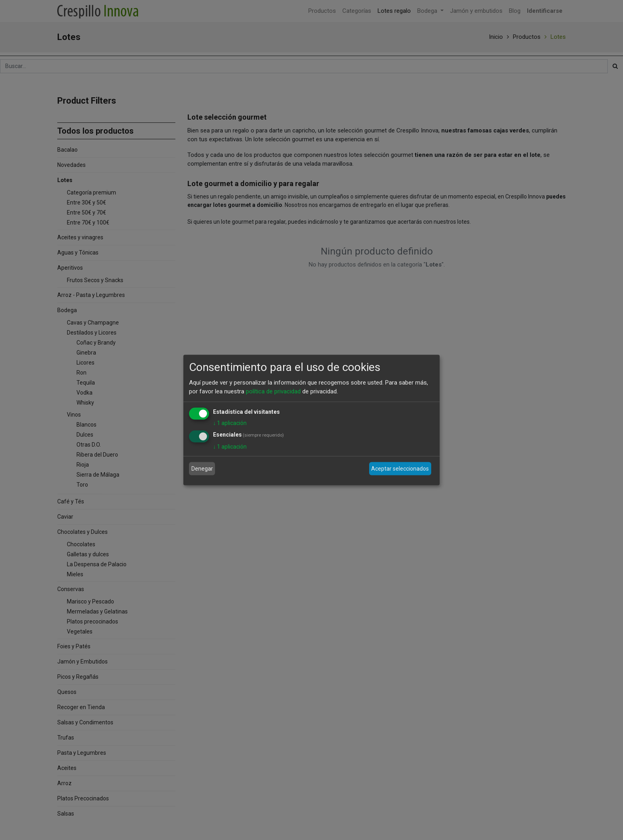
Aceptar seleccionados (400, 469)
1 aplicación (230, 423)
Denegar (202, 469)
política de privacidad (273, 391)
